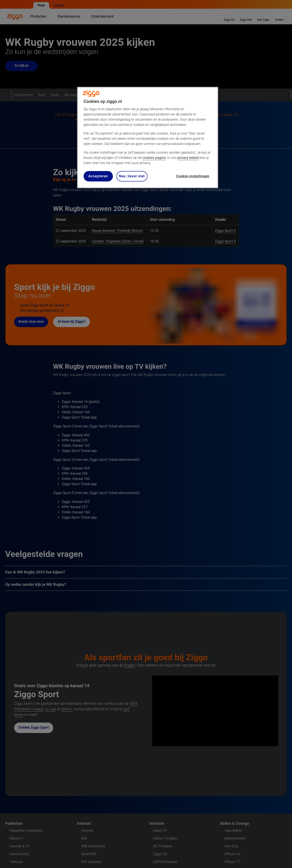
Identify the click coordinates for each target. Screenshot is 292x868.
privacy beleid (188, 158)
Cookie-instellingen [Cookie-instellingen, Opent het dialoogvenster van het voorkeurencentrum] (193, 176)
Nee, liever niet (132, 176)
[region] (148, 138)
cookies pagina (154, 158)
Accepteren (98, 176)
